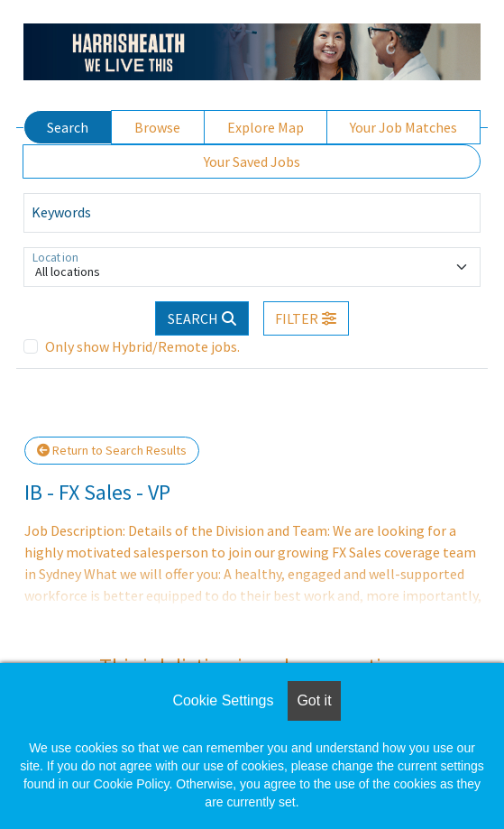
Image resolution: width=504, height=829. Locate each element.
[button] (307, 318)
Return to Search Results (112, 450)
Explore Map (266, 127)
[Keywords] (252, 213)
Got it (314, 700)
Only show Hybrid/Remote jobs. (142, 346)
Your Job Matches (403, 127)
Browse (157, 127)
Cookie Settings (223, 700)
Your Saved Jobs (252, 161)
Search (68, 127)
